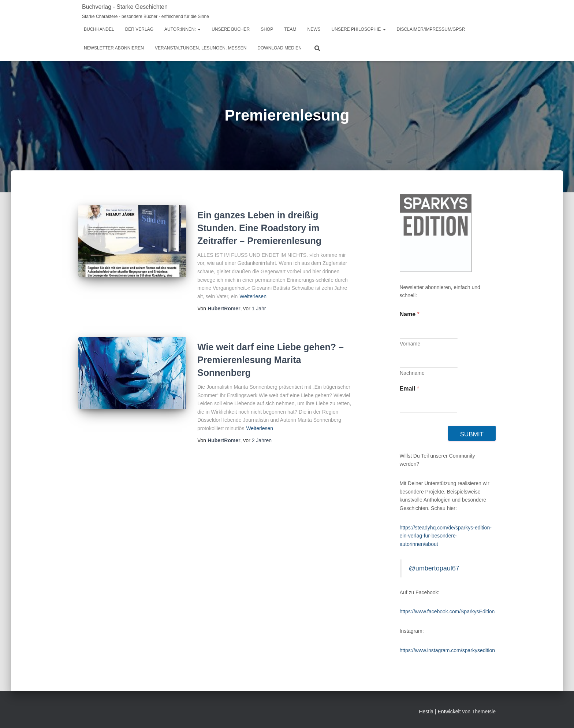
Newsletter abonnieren (114, 48)
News (314, 29)
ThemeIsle (484, 712)
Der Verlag (139, 29)
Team (290, 29)
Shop (267, 29)
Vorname (410, 344)
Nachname (412, 373)
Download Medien (279, 48)
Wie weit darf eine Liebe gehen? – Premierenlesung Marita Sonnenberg (271, 360)
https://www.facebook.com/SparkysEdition (447, 611)
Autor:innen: (182, 29)
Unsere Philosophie (359, 29)
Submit (472, 434)
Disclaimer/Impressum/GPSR (431, 29)
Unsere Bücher (231, 29)
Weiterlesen (253, 296)
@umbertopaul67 (434, 568)
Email (409, 389)
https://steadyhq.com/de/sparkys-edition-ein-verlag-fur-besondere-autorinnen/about (446, 536)
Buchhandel (99, 29)
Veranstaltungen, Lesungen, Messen (201, 48)
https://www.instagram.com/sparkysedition (448, 650)
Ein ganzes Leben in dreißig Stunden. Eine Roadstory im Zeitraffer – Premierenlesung (259, 228)
